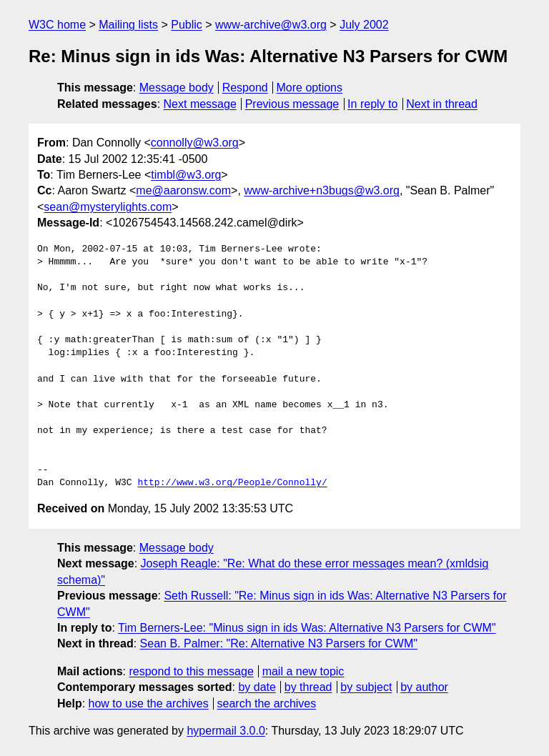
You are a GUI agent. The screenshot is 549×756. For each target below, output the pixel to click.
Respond (245, 88)
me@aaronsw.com (183, 190)
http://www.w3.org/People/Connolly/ (232, 483)
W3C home (57, 25)
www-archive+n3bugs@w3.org (322, 190)
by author (424, 687)
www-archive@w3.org (271, 25)
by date (257, 687)
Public (187, 25)
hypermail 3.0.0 (226, 731)
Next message (200, 104)
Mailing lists (128, 25)
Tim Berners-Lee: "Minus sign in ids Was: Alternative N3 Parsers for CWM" (307, 628)
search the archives (267, 703)
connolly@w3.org (195, 143)
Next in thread (442, 104)
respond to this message (191, 671)
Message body (177, 88)
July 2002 (364, 25)
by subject (366, 687)
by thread (308, 687)
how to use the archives (149, 703)
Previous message (292, 104)
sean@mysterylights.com (108, 207)
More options (310, 88)
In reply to (372, 104)
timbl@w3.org (186, 175)
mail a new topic (303, 671)
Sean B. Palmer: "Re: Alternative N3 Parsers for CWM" (279, 643)
